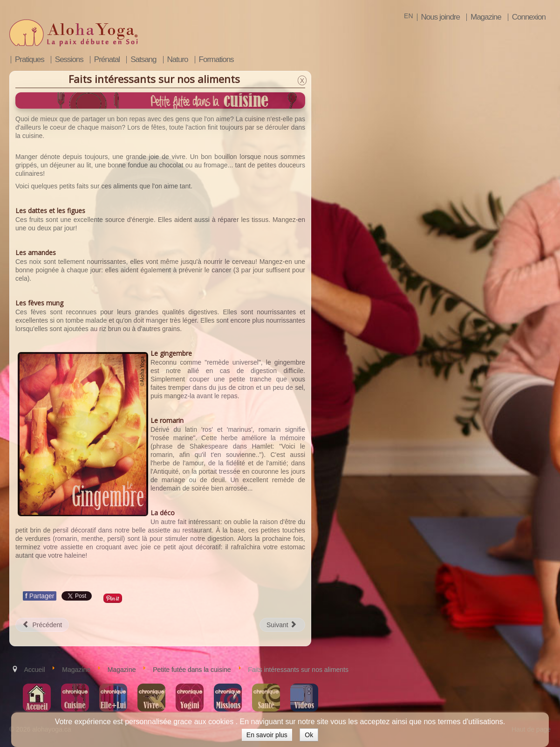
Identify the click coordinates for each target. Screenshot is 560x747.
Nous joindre (440, 17)
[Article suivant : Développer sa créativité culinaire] (282, 625)
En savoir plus (267, 735)
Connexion (529, 17)
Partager (40, 596)
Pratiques (30, 60)
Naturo (178, 60)
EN (408, 16)
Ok (309, 735)
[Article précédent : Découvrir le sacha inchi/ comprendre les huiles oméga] (42, 625)
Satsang (143, 60)
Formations (216, 60)
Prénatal (107, 60)
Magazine (486, 17)
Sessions (69, 60)
